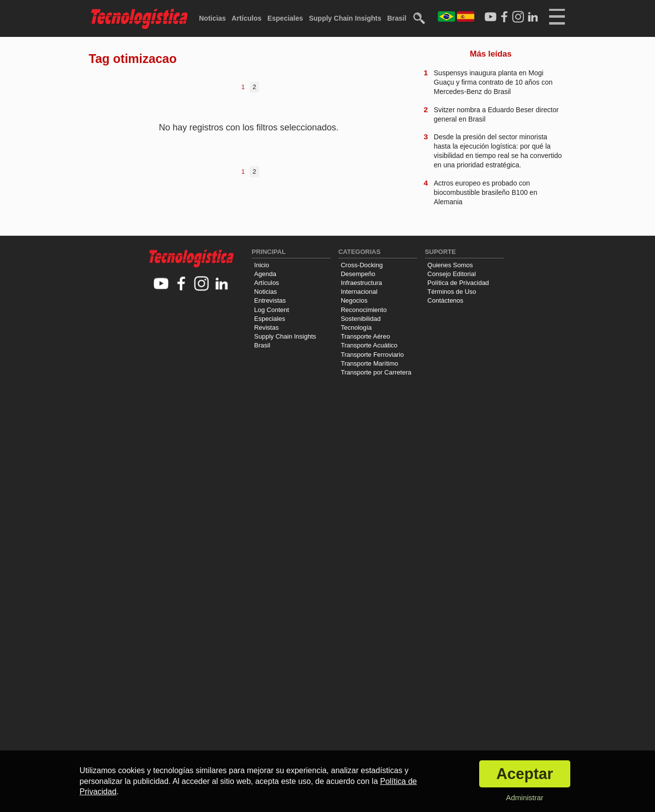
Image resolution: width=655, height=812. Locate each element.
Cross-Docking (362, 265)
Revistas (266, 328)
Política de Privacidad (458, 283)
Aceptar (525, 774)
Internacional (359, 292)
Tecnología (356, 328)
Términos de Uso (452, 292)
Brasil (397, 18)
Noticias (212, 18)
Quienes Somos (450, 265)
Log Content (272, 310)
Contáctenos (445, 300)
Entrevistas (270, 300)
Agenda (265, 274)
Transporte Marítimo (370, 363)
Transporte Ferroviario (372, 355)
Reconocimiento (364, 310)
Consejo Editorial (452, 274)
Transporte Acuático (369, 345)
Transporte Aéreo (365, 336)
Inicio (262, 265)
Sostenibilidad (361, 319)
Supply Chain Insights (345, 18)
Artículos (246, 18)
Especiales (285, 18)
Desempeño (358, 274)
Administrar (524, 797)
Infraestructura (361, 283)
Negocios (354, 300)
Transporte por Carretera (376, 372)
